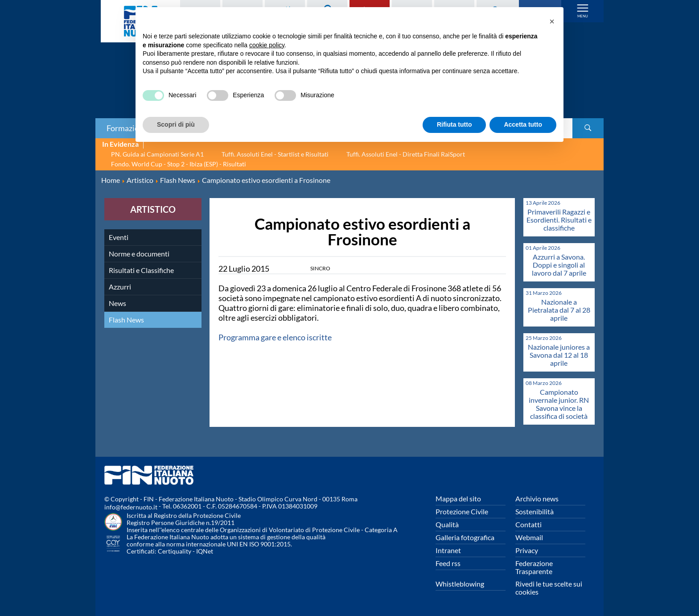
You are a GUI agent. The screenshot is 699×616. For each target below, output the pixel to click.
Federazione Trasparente (534, 567)
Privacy (527, 550)
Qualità (447, 524)
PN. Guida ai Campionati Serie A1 (157, 154)
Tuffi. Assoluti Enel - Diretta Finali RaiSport (406, 154)
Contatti (528, 524)
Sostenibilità (535, 511)
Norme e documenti (139, 254)
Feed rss (448, 563)
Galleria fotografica (465, 537)
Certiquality (175, 551)
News (117, 303)
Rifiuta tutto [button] (454, 124)
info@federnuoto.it (131, 507)
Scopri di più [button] (176, 124)
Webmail (529, 537)
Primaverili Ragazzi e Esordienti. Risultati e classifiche (559, 220)
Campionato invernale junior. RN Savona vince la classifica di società (559, 404)
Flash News (126, 320)
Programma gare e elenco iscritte (276, 337)
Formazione (127, 128)
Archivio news (537, 498)
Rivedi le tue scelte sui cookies (549, 588)
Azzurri (120, 287)
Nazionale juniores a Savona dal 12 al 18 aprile (559, 355)
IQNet (205, 551)
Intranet (448, 550)
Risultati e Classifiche (141, 270)
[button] (552, 21)
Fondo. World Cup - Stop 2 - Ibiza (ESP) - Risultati (179, 164)
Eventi (119, 237)
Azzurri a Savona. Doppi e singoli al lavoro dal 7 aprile (559, 265)
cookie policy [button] (267, 45)
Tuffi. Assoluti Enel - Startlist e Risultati (275, 154)
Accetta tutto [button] (523, 124)
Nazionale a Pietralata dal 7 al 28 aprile (559, 310)
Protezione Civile (462, 511)
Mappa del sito (458, 498)
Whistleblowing (460, 584)
